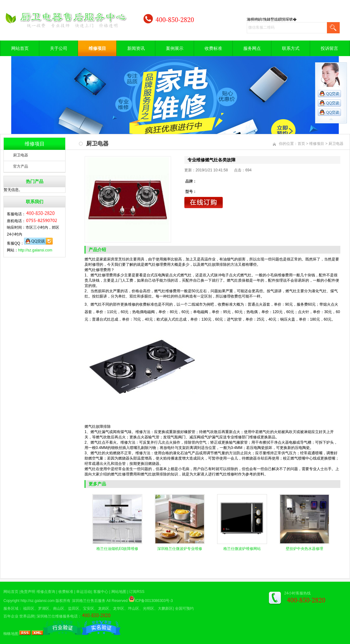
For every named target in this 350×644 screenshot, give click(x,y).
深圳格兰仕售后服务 (89, 601)
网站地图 (119, 592)
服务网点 (252, 48)
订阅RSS (137, 592)
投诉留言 (329, 48)
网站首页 (20, 48)
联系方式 (291, 48)
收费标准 (213, 48)
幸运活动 (84, 592)
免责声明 (28, 592)
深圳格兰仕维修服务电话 (57, 616)
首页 (301, 144)
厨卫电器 (21, 155)
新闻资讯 (136, 48)
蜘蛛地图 (11, 634)
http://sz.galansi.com (35, 250)
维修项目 (97, 48)
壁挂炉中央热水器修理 (304, 549)
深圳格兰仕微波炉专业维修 (180, 549)
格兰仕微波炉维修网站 (242, 549)
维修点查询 (46, 592)
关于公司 (59, 48)
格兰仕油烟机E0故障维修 (117, 549)
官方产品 (21, 166)
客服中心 (101, 592)
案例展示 (175, 48)
